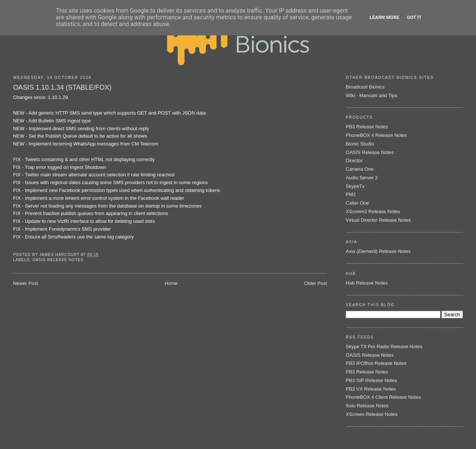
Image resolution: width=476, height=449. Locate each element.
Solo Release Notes (367, 406)
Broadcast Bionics (365, 87)
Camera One (360, 169)
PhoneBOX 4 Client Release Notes (383, 397)
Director (354, 161)
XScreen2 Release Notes (373, 211)
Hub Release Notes (367, 283)
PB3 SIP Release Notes (372, 380)
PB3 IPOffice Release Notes (376, 363)
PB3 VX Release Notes (371, 389)
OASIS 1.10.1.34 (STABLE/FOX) (62, 87)
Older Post (316, 283)
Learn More (385, 17)
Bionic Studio (360, 144)
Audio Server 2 (362, 178)
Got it (414, 17)
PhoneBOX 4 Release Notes (377, 135)
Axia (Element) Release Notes (378, 251)
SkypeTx (355, 186)
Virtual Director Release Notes (378, 220)
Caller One (357, 203)
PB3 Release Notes (367, 127)
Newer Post (25, 283)
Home (171, 283)
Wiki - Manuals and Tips (372, 95)
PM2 (351, 194)
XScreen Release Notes (372, 414)
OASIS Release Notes (58, 260)
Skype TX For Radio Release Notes (384, 347)
